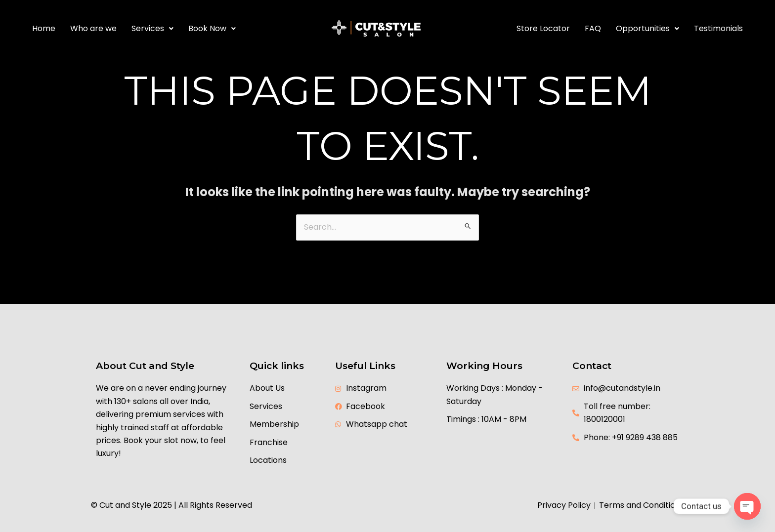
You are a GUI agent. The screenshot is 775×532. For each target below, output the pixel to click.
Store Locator (543, 28)
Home (44, 28)
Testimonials (718, 28)
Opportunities (647, 28)
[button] (152, 29)
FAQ (593, 28)
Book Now (212, 28)
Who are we (93, 28)
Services (152, 28)
